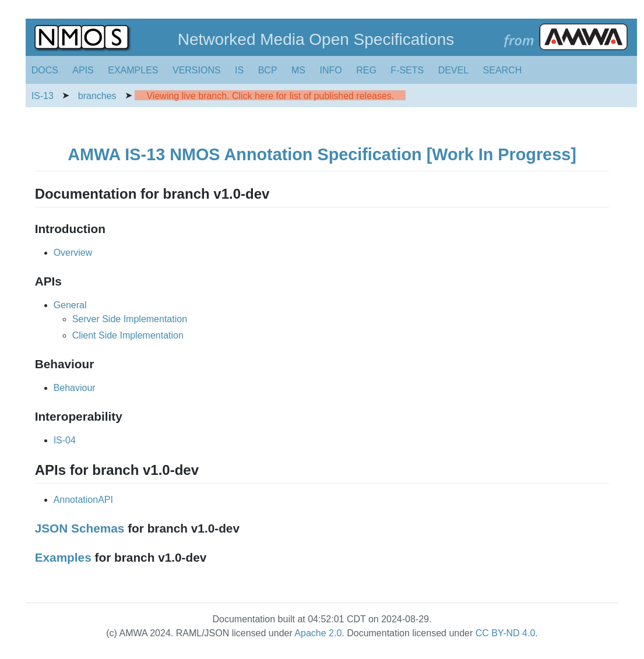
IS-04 (65, 440)
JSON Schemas (80, 528)
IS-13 (43, 96)
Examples (63, 557)
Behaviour (75, 388)
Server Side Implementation (130, 319)
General (70, 305)
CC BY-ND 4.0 (506, 633)
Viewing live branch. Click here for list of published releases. (270, 96)
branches (97, 96)
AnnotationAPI (83, 500)
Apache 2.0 (318, 633)
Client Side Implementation (128, 335)
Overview (73, 253)
